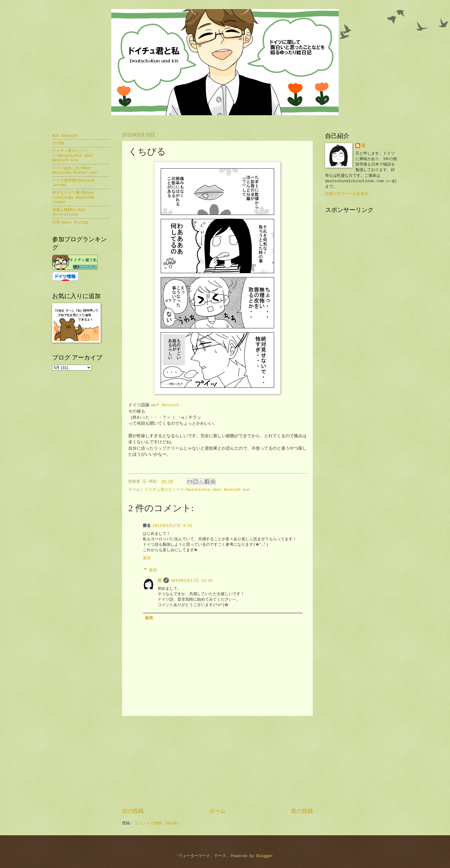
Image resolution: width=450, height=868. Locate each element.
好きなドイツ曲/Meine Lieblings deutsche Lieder (73, 197)
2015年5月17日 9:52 (173, 526)
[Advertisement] (217, 762)
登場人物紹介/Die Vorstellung (69, 212)
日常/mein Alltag (70, 222)
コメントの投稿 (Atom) (156, 823)
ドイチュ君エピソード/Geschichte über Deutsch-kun (197, 490)
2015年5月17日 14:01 (192, 581)
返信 (147, 558)
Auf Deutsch (165, 405)
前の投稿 (302, 811)
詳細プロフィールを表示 (347, 194)
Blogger (265, 856)
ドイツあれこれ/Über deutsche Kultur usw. (76, 170)
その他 (58, 143)
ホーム (217, 811)
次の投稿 (133, 811)
